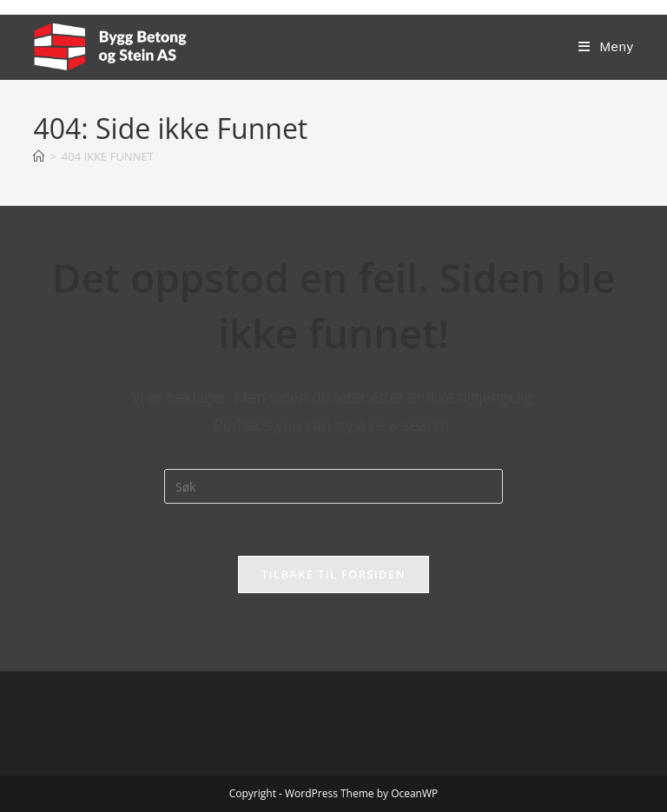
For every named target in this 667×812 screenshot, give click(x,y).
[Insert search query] (333, 486)
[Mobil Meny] (606, 46)
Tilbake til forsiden (333, 574)
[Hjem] (39, 156)
